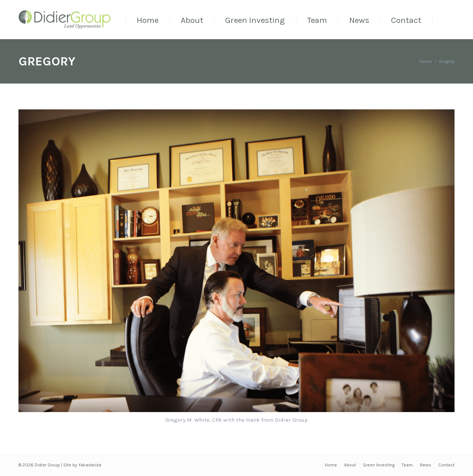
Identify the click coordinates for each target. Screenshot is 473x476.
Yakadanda (90, 465)
